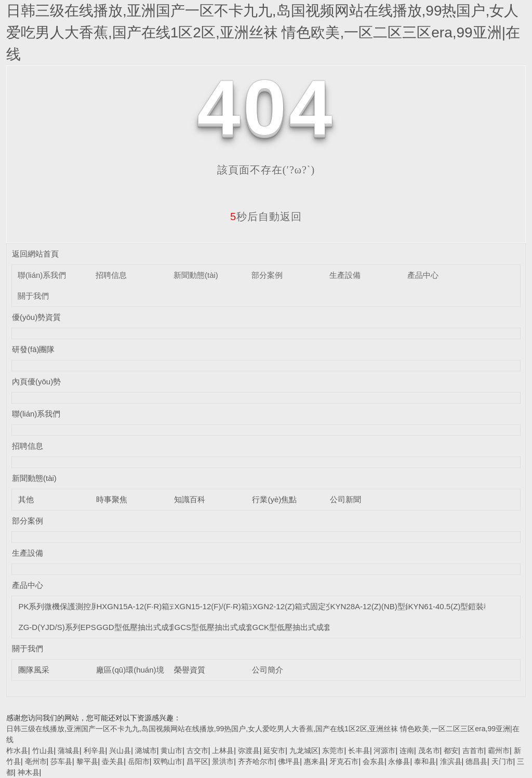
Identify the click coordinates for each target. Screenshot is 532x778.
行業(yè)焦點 (274, 499)
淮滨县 (451, 761)
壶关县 (113, 761)
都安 (451, 750)
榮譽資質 (190, 670)
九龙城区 (304, 750)
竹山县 (43, 750)
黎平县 (87, 761)
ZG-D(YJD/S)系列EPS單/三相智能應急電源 (93, 627)
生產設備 (345, 275)
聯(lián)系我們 (42, 275)
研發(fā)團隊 (34, 349)
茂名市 (429, 750)
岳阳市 (139, 761)
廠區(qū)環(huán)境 (130, 670)
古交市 (197, 750)
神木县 (29, 772)
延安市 (274, 750)
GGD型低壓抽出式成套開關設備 (152, 627)
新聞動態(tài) (196, 275)
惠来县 (315, 761)
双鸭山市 (168, 761)
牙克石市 (344, 761)
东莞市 (333, 750)
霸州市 (499, 750)
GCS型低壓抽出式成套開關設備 (229, 627)
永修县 (399, 761)
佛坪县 (289, 761)
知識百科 (190, 499)
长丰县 (359, 750)
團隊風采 (34, 670)
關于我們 (33, 296)
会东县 (374, 761)
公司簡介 (268, 670)
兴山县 (120, 750)
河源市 (384, 750)
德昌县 (476, 761)
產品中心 (423, 275)
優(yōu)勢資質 (36, 317)
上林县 (223, 750)
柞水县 (17, 750)
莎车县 (61, 761)
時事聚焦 (112, 499)
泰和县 (425, 761)
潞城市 (146, 750)
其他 (26, 499)
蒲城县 (69, 750)
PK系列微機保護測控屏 (58, 606)
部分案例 (267, 275)
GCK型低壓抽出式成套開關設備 (307, 627)
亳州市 (36, 761)
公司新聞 (345, 499)
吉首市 (473, 750)
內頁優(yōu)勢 (36, 381)
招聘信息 (111, 275)
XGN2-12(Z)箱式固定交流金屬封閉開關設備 (328, 606)
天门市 (502, 761)
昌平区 (197, 761)
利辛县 (95, 750)
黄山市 (171, 750)
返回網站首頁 (35, 254)
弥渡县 (249, 750)
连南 (407, 750)
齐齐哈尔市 (256, 761)
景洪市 (223, 761)
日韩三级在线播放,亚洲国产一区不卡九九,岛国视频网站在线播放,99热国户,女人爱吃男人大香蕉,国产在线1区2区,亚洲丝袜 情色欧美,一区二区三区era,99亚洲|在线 (263, 32)
